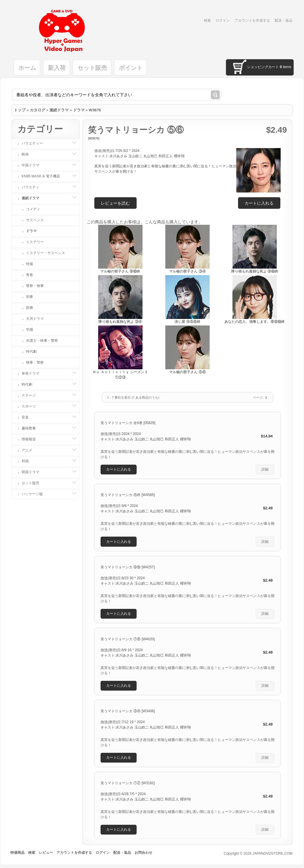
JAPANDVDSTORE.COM (272, 853)
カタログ (38, 110)
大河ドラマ (35, 319)
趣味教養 (32, 428)
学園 (30, 330)
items (286, 67)
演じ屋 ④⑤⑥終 (187, 322)
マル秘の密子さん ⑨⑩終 (120, 271)
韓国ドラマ (33, 472)
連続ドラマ (59, 110)
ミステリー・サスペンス (46, 253)
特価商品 (17, 853)
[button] (259, 203)
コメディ (33, 209)
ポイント (131, 68)
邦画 (28, 461)
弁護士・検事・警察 (42, 341)
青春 (30, 275)
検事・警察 (35, 362)
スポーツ (32, 406)
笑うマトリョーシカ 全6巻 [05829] (128, 423)
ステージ (32, 395)
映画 (28, 154)
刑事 (30, 297)
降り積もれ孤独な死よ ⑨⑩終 (255, 271)
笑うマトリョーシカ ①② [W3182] (128, 783)
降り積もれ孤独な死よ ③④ (120, 322)
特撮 (30, 264)
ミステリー (35, 242)
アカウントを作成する (252, 20)
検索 (207, 20)
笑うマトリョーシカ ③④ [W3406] (128, 711)
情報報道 (32, 439)
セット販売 (92, 68)
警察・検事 (35, 286)
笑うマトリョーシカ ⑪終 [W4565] (128, 495)
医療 (30, 308)
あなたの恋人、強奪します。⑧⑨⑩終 (255, 322)
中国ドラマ (33, 165)
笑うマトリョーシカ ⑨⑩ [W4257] (128, 567)
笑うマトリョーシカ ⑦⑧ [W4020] (128, 639)
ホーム (27, 68)
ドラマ (79, 110)
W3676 (95, 110)
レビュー (46, 853)
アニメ (30, 450)
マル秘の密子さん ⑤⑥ (187, 372)
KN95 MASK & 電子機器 (44, 176)
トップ (20, 110)
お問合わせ (143, 853)
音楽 (28, 417)
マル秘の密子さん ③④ (187, 271)
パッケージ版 (35, 494)
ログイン (223, 20)
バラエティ (33, 187)
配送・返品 (284, 20)
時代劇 (31, 352)
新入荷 (57, 68)
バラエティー (35, 143)
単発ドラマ (33, 373)
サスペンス (35, 220)
